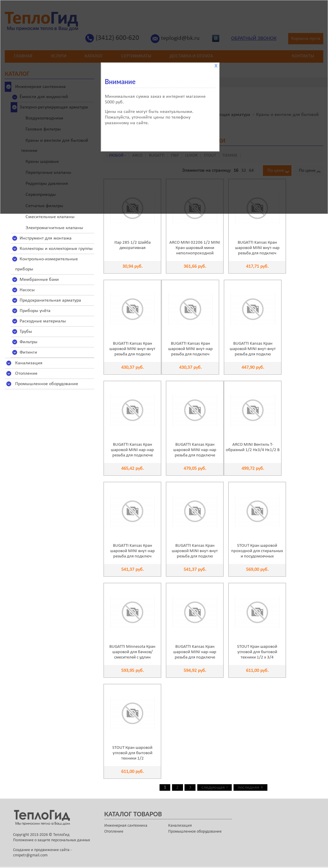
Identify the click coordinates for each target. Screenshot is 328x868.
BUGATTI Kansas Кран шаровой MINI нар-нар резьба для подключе (132, 450)
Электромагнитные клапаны (54, 228)
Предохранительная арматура (50, 300)
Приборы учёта (35, 311)
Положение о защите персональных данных (52, 840)
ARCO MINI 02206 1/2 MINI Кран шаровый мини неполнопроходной (195, 248)
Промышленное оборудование (47, 384)
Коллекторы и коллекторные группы (56, 249)
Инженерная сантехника (126, 826)
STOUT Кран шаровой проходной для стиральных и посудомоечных (257, 551)
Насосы (27, 290)
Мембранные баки (39, 280)
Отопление (26, 374)
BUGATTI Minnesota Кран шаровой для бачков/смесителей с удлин (132, 652)
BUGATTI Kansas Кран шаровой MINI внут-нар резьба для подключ (257, 248)
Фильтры (29, 342)
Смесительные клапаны (50, 217)
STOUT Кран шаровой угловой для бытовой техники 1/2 (132, 753)
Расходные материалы (43, 321)
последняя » (250, 787)
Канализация (29, 363)
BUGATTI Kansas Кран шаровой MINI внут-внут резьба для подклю (132, 349)
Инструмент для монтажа (46, 238)
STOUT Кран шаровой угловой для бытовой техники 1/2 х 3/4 (257, 652)
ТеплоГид (61, 835)
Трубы (26, 332)
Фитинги (28, 352)
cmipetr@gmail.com (30, 855)
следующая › (215, 787)
